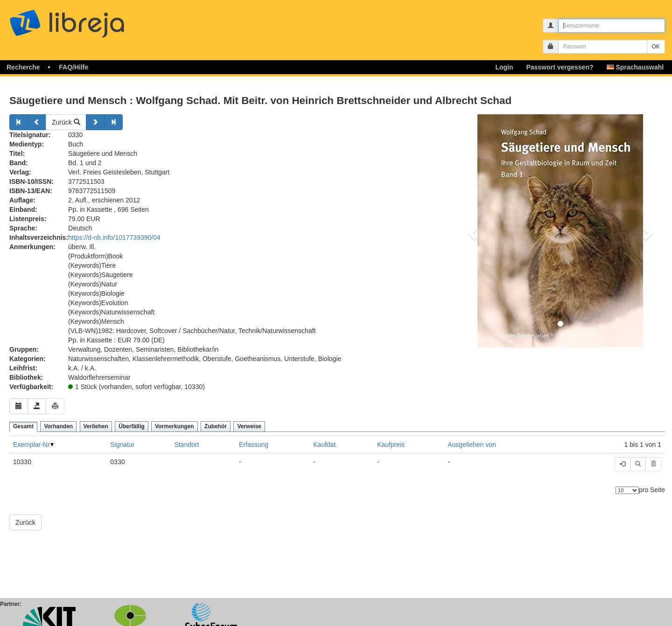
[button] (472, 231)
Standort (186, 445)
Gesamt (23, 426)
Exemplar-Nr (31, 445)
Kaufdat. (325, 445)
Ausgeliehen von (472, 445)
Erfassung (254, 445)
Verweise (249, 426)
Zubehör (216, 426)
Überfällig (131, 426)
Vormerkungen (175, 426)
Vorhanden (58, 426)
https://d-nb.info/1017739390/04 (114, 237)
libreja (84, 20)
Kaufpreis (391, 445)
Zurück (66, 122)
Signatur (122, 445)
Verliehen (96, 426)
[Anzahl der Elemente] (627, 490)
